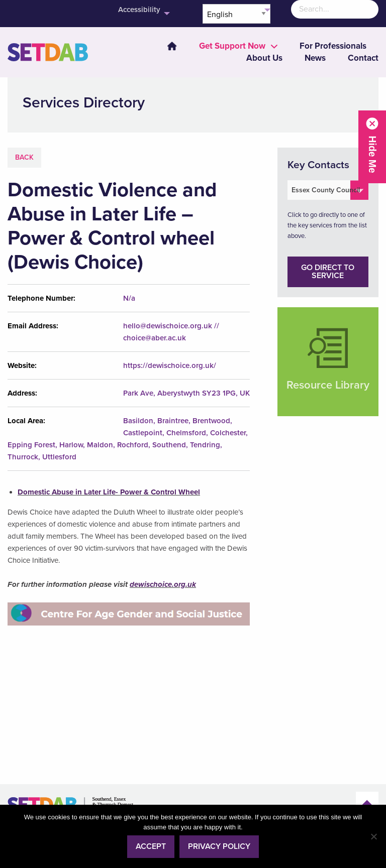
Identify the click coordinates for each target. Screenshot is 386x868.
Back (24, 157)
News (315, 58)
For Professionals (333, 46)
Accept (151, 846)
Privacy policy (219, 846)
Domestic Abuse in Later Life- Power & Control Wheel (109, 492)
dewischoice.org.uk (163, 584)
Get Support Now (232, 46)
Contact (363, 58)
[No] (373, 836)
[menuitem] (166, 46)
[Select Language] (236, 14)
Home (172, 46)
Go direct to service (328, 272)
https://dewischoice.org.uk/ (170, 365)
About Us (264, 58)
